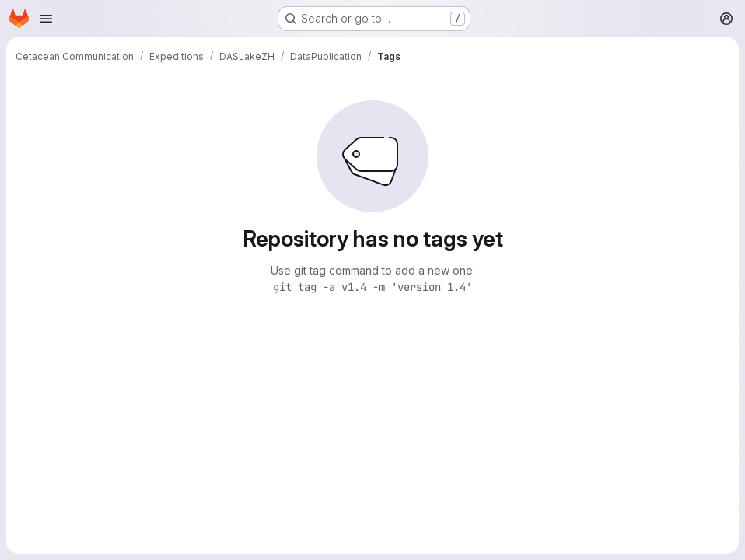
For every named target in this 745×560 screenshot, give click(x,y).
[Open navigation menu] (46, 19)
